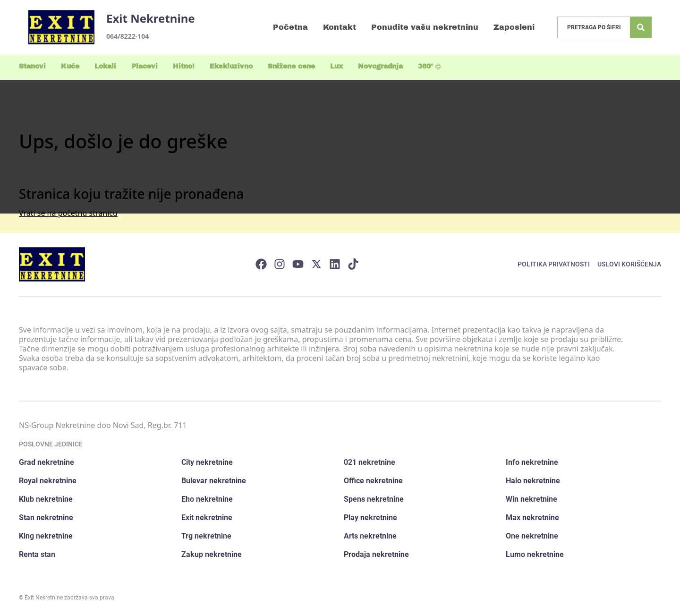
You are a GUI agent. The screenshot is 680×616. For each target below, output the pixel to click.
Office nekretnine (373, 481)
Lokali (105, 66)
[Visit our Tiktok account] (353, 264)
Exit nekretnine (207, 518)
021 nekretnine (370, 462)
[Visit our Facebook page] (261, 264)
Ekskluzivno (231, 66)
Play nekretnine (370, 518)
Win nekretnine (531, 499)
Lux (336, 66)
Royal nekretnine (48, 481)
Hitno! (184, 66)
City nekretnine (207, 462)
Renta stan (37, 554)
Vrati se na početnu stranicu (68, 213)
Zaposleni (514, 27)
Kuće (70, 66)
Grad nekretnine (47, 462)
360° (430, 66)
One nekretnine (532, 536)
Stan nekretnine (46, 518)
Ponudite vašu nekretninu (425, 27)
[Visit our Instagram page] (280, 264)
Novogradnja (380, 66)
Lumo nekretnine (535, 554)
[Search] (641, 27)
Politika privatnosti (554, 264)
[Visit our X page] (316, 264)
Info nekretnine (532, 462)
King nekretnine (46, 536)
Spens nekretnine (374, 499)
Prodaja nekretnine (376, 554)
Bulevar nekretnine (214, 481)
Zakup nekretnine (212, 554)
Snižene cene (291, 66)
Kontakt (340, 27)
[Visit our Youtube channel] (298, 264)
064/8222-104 (127, 36)
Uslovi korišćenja (629, 264)
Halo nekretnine (533, 481)
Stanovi (32, 66)
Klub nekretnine (46, 499)
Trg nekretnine (206, 536)
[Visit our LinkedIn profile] (335, 264)
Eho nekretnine (207, 499)
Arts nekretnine (370, 536)
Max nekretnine (532, 518)
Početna (290, 27)
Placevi (144, 66)
